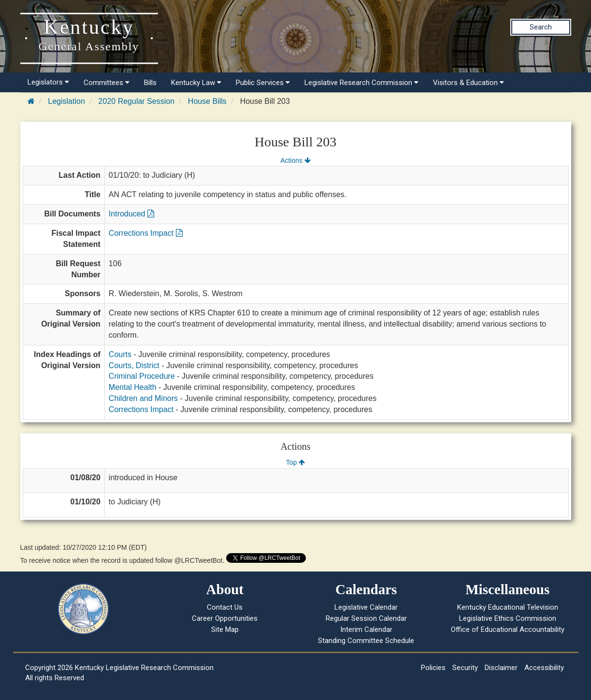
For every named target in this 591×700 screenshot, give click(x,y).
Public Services (263, 83)
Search (541, 27)
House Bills (207, 101)
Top (295, 462)
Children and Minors (143, 398)
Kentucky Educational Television (508, 607)
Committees (107, 83)
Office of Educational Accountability (508, 629)
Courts (120, 354)
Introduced (131, 214)
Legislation (66, 101)
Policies (433, 668)
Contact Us (225, 607)
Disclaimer (501, 668)
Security (465, 668)
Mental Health (133, 387)
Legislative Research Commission (361, 83)
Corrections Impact (146, 233)
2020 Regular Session (137, 101)
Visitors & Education (468, 83)
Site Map (225, 629)
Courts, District (134, 365)
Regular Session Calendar (366, 618)
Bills (150, 83)
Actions (295, 160)
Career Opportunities (225, 618)
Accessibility (544, 668)
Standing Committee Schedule (366, 641)
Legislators (48, 82)
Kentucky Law (196, 83)
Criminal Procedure (142, 376)
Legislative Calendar (366, 607)
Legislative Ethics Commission (508, 618)
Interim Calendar (366, 629)
